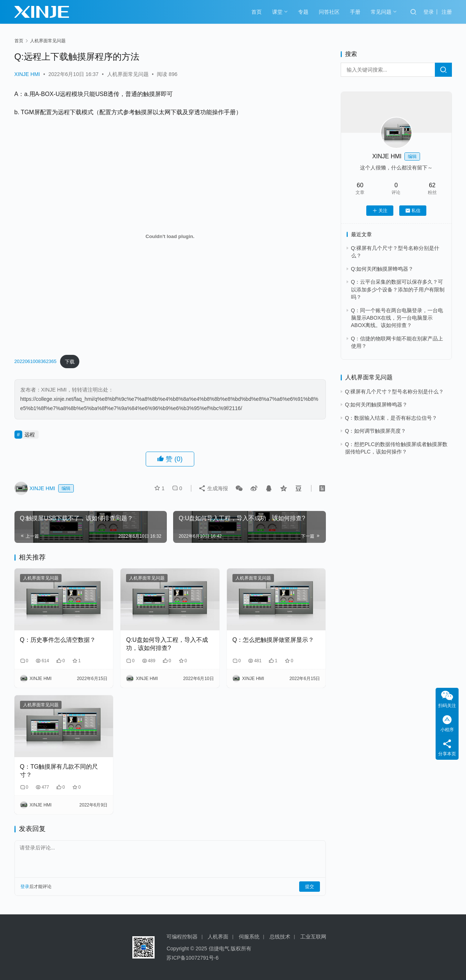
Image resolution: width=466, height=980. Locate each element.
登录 (429, 12)
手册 (355, 12)
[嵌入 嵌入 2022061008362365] (170, 236)
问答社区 (329, 12)
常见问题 (381, 12)
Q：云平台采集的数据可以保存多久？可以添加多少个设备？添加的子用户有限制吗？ (398, 289)
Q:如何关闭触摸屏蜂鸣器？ (382, 269)
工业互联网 (313, 937)
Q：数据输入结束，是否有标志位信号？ (391, 418)
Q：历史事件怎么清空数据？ (58, 640)
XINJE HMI (27, 74)
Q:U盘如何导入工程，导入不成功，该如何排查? (167, 644)
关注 (380, 211)
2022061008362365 (36, 362)
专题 (303, 12)
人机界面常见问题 (128, 74)
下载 (70, 362)
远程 (30, 435)
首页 (257, 12)
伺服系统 (249, 937)
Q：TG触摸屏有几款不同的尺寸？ (59, 771)
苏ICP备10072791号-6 (192, 958)
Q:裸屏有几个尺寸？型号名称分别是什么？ (395, 392)
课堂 (277, 12)
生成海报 (213, 488)
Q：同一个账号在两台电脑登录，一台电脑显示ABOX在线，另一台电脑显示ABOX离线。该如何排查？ (397, 318)
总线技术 (280, 937)
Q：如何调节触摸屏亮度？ (376, 431)
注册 (447, 12)
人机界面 (218, 937)
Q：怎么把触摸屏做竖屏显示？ (273, 640)
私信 (413, 211)
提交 (310, 887)
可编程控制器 (182, 937)
